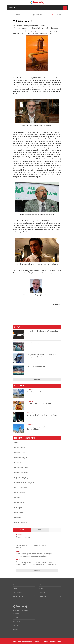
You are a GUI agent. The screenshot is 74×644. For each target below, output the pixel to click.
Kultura (16, 600)
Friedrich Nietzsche (21, 473)
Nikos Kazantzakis (21, 488)
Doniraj (16, 629)
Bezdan (18, 15)
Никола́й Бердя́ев (21, 458)
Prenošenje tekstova (20, 633)
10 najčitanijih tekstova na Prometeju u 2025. (43, 332)
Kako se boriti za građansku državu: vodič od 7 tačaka (34, 546)
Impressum (17, 621)
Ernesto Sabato (20, 448)
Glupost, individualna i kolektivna (41, 403)
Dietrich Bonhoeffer (21, 468)
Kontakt (16, 625)
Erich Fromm (19, 513)
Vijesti (40, 530)
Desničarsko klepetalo (36, 366)
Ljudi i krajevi (18, 592)
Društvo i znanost (19, 596)
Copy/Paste (42, 596)
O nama (15, 617)
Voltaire (17, 498)
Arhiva (37, 379)
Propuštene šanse (34, 343)
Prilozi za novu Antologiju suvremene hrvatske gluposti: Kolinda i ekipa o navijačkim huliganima (36, 563)
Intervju (42, 588)
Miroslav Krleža (20, 453)
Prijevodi (42, 592)
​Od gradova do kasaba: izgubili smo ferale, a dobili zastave (41, 356)
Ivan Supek (18, 508)
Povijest (42, 585)
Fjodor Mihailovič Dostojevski (24, 483)
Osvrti (15, 588)
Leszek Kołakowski (21, 523)
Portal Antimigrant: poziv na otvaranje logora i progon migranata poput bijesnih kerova (35, 555)
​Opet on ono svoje (23, 537)
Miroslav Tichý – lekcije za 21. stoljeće (42, 415)
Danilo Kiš (18, 518)
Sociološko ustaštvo (35, 392)
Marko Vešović (19, 503)
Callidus (59, 641)
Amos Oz (18, 443)
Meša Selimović (20, 493)
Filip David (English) (21, 478)
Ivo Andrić (18, 463)
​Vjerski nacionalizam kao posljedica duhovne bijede (41, 428)
